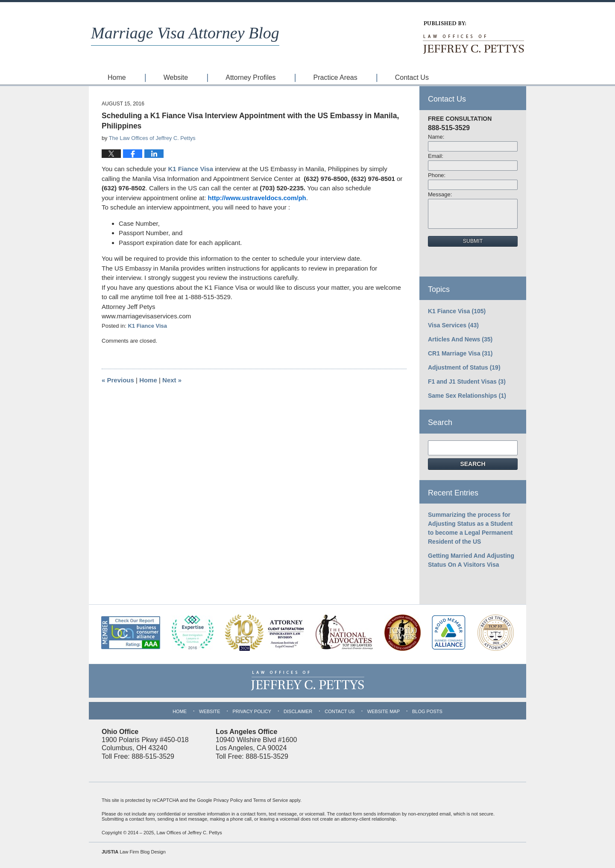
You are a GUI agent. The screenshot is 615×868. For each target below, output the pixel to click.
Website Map (384, 712)
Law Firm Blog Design (134, 852)
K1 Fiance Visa (191, 169)
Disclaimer (298, 712)
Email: (436, 156)
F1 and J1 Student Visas (467, 382)
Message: (440, 194)
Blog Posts (427, 712)
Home (117, 77)
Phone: (437, 175)
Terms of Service (270, 800)
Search (473, 464)
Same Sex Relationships (467, 396)
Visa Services (453, 325)
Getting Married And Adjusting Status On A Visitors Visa (471, 560)
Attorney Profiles (250, 77)
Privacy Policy (252, 712)
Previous (118, 380)
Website (176, 77)
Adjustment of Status (464, 367)
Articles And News (460, 339)
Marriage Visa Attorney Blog (185, 33)
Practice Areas (335, 77)
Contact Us (412, 77)
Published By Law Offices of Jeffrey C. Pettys (473, 38)
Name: (436, 137)
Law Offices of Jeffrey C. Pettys (189, 833)
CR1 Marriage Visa (460, 353)
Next (172, 380)
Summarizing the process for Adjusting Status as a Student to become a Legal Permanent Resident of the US (470, 528)
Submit (473, 241)
